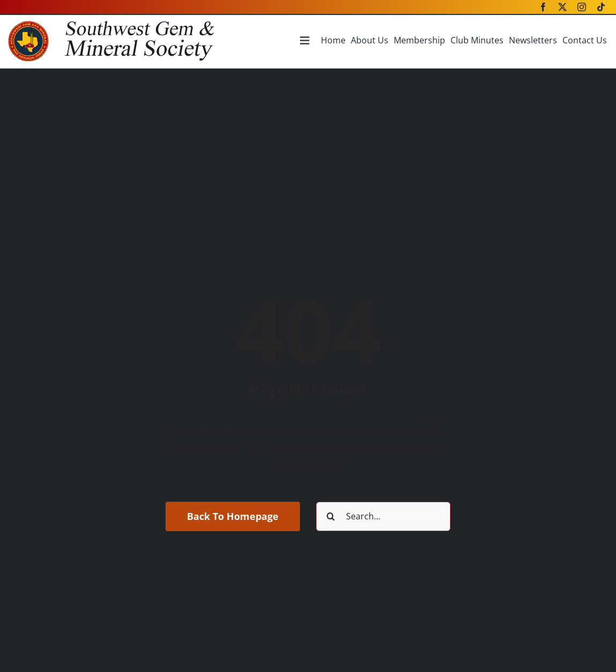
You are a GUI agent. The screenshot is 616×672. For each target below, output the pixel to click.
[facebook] (543, 7)
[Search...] (383, 516)
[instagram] (582, 7)
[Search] (331, 516)
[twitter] (562, 7)
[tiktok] (601, 7)
